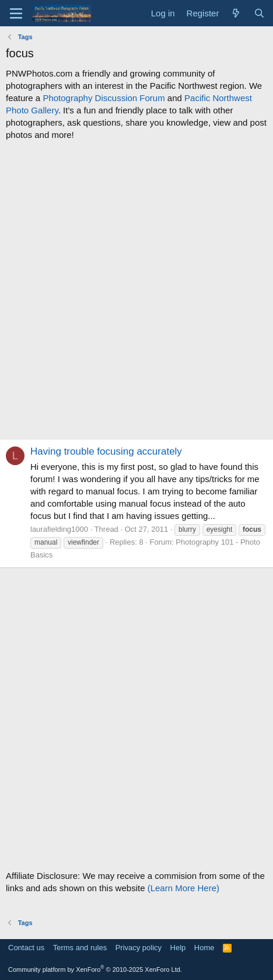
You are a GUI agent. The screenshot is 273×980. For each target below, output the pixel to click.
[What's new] (236, 13)
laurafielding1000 (59, 529)
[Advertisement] (136, 290)
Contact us (26, 948)
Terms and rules (80, 948)
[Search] (259, 13)
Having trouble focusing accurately (106, 451)
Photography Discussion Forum (104, 98)
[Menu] (16, 13)
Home (204, 948)
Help (178, 948)
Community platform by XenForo (95, 969)
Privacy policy (139, 948)
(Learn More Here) (183, 888)
